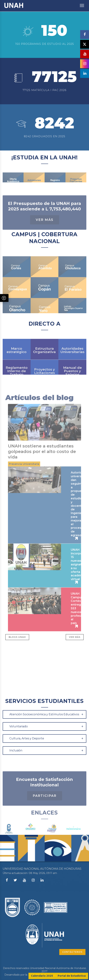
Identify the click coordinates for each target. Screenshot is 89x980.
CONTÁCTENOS (72, 952)
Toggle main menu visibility (82, 4)
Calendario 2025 (42, 976)
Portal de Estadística (72, 976)
